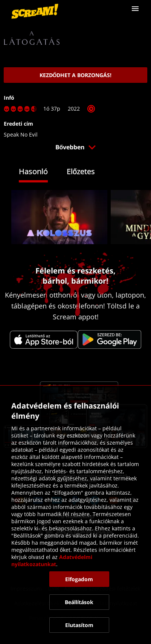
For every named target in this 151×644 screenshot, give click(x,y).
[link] (35, 11)
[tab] (39, 172)
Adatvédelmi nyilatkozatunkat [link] (53, 560)
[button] (135, 9)
